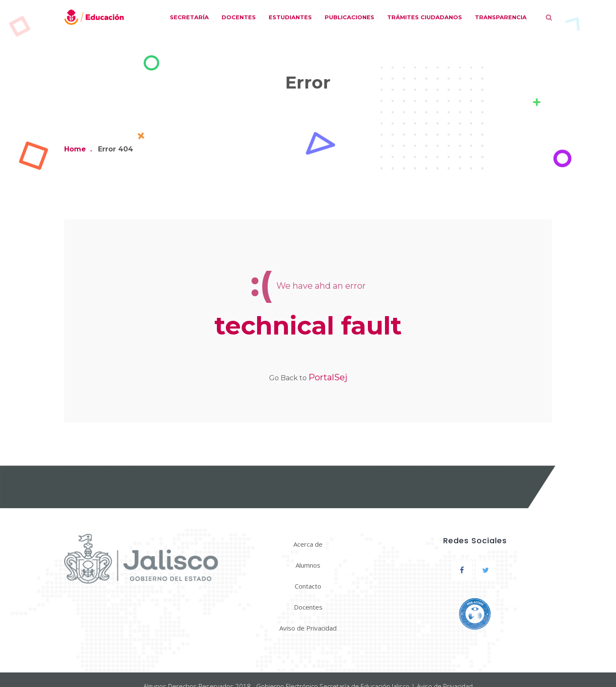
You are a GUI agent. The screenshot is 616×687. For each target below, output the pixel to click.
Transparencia (501, 17)
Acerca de (308, 544)
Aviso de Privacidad (308, 628)
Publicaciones (349, 17)
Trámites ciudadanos (425, 17)
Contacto (308, 586)
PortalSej (328, 377)
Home (75, 149)
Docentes (239, 17)
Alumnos (308, 565)
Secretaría (189, 17)
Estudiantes (290, 17)
